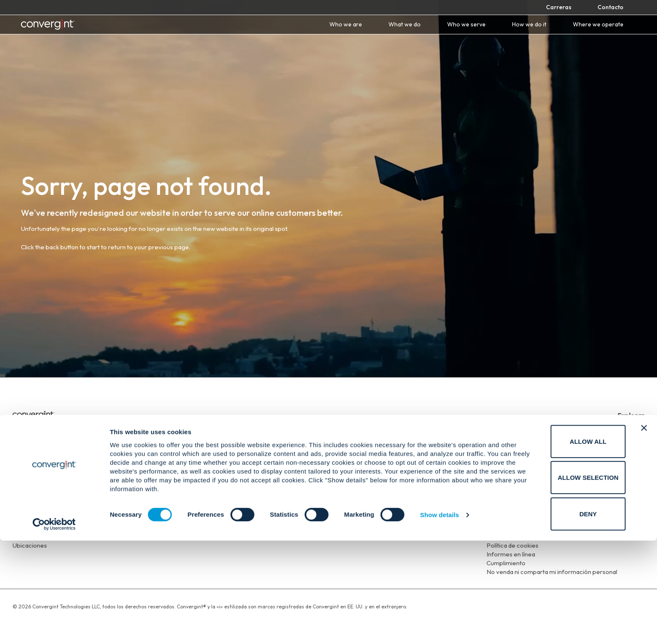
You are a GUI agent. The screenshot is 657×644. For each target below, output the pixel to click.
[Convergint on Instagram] (639, 492)
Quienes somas (623, 434)
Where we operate (598, 25)
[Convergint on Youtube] (616, 492)
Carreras (559, 7)
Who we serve (466, 25)
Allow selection (566, 581)
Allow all (566, 545)
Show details (440, 619)
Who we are (346, 25)
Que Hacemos (624, 443)
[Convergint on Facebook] (592, 492)
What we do (405, 25)
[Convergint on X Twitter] (628, 492)
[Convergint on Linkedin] (604, 492)
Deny (566, 617)
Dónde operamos (619, 469)
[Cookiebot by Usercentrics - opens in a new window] (54, 628)
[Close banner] (644, 531)
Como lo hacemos (619, 460)
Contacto (610, 7)
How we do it (529, 25)
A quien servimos (621, 451)
